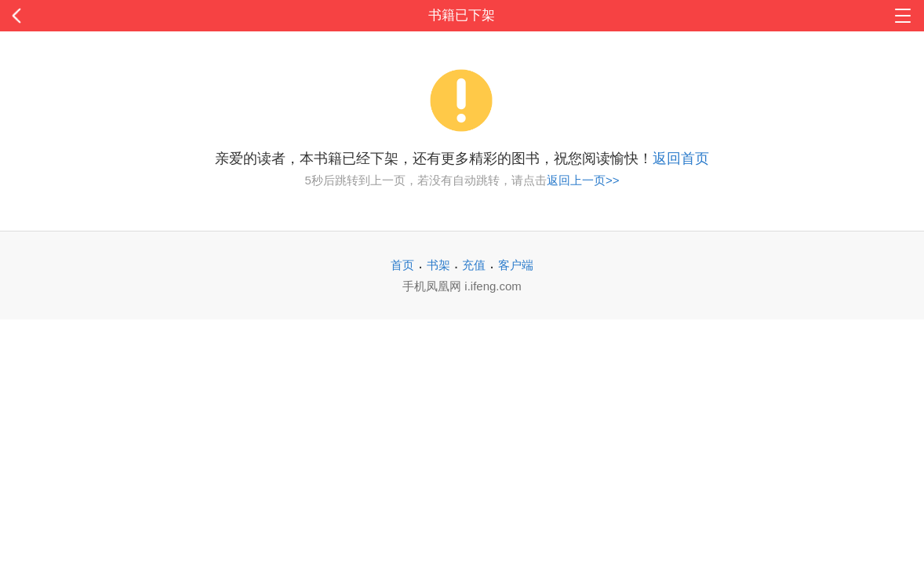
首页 (402, 265)
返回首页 (681, 159)
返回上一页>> (583, 180)
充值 (474, 265)
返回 (93, 16)
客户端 (516, 265)
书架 (438, 265)
